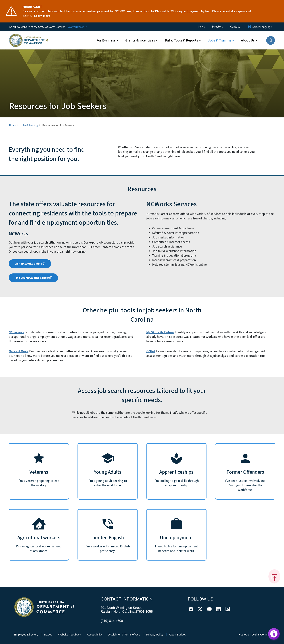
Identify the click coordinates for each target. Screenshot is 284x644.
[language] (262, 27)
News (202, 27)
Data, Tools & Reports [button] (181, 40)
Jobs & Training (29, 125)
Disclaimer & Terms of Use (124, 634)
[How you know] (76, 27)
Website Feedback (70, 634)
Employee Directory (26, 634)
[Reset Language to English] (249, 27)
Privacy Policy (155, 634)
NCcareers (16, 332)
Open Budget (177, 634)
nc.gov (48, 634)
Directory (218, 27)
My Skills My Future (160, 332)
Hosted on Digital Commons (256, 634)
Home (12, 125)
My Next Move (19, 351)
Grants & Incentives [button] (140, 40)
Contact (235, 27)
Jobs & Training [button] (220, 40)
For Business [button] (106, 40)
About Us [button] (248, 40)
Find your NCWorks (33, 278)
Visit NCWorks (30, 264)
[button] (271, 40)
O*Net (151, 351)
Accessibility (94, 634)
